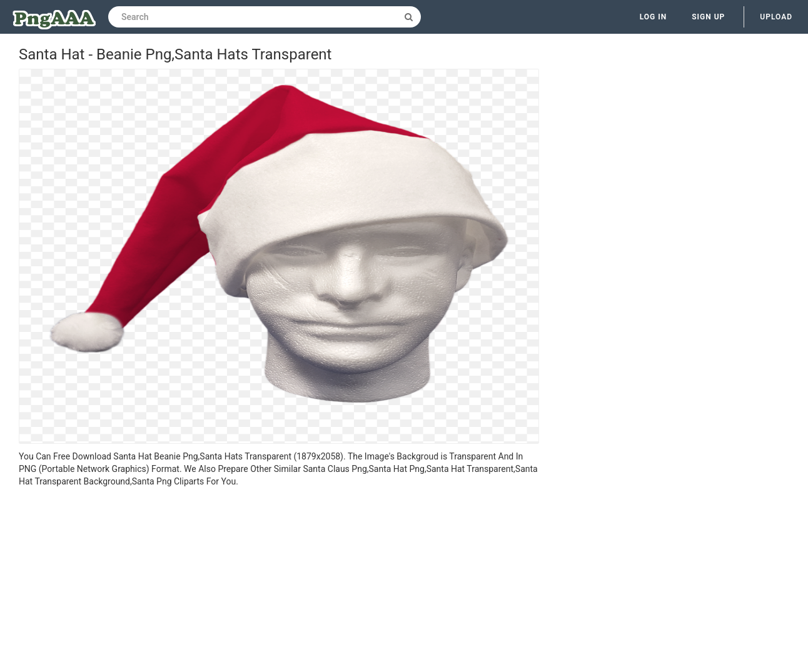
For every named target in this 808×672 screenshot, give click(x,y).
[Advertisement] (279, 581)
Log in (654, 17)
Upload (776, 17)
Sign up (708, 17)
